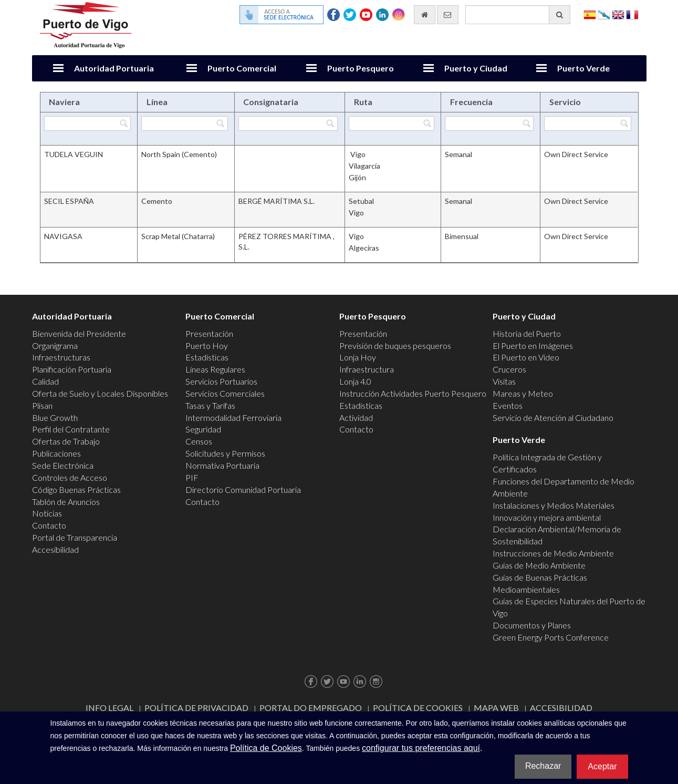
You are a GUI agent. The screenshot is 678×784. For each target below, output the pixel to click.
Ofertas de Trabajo (66, 441)
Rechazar (543, 766)
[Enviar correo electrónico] (448, 15)
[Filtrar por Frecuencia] (489, 123)
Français (632, 14)
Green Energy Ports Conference (551, 637)
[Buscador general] (518, 15)
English (618, 14)
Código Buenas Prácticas (76, 489)
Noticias (47, 513)
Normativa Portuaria (222, 465)
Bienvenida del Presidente (79, 333)
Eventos (508, 405)
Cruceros (509, 369)
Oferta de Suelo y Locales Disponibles (100, 393)
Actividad (356, 417)
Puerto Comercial (242, 68)
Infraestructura (367, 369)
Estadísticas (207, 357)
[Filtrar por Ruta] (392, 123)
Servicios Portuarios (221, 381)
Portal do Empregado (311, 708)
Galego (604, 14)
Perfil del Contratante (71, 429)
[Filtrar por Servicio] (588, 123)
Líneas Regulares (215, 369)
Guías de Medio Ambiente (539, 565)
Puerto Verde (583, 68)
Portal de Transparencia (75, 537)
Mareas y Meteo (523, 393)
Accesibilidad (55, 549)
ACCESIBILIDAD (561, 708)
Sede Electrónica (63, 465)
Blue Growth (55, 417)
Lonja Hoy (358, 357)
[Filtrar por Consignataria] (288, 123)
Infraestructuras (61, 357)
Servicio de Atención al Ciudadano (553, 417)
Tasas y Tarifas (210, 405)
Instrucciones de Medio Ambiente (553, 553)
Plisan (42, 405)
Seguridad (203, 429)
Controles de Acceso (70, 477)
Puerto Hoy (207, 345)
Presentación (209, 333)
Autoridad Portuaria (114, 68)
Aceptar (602, 766)
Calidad (45, 381)
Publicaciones (56, 453)
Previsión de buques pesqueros (395, 345)
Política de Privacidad (196, 708)
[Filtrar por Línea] (184, 123)
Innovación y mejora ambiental (547, 517)
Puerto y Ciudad (476, 68)
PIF (192, 477)
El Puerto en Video (526, 357)
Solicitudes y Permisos (225, 453)
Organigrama (55, 345)
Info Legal (109, 708)
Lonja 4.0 (355, 381)
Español (590, 14)
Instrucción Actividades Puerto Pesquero (413, 393)
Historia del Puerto (527, 333)
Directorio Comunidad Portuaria (243, 489)
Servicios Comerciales (225, 393)
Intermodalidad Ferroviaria (233, 417)
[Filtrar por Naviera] (88, 123)
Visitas (504, 381)
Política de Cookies (418, 708)
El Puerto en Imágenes (533, 345)
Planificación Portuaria (72, 369)
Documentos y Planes (532, 625)
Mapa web (496, 708)
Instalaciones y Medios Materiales (554, 505)
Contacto (49, 525)
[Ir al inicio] (425, 15)
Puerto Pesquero (361, 68)
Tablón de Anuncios (66, 502)
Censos (199, 441)
